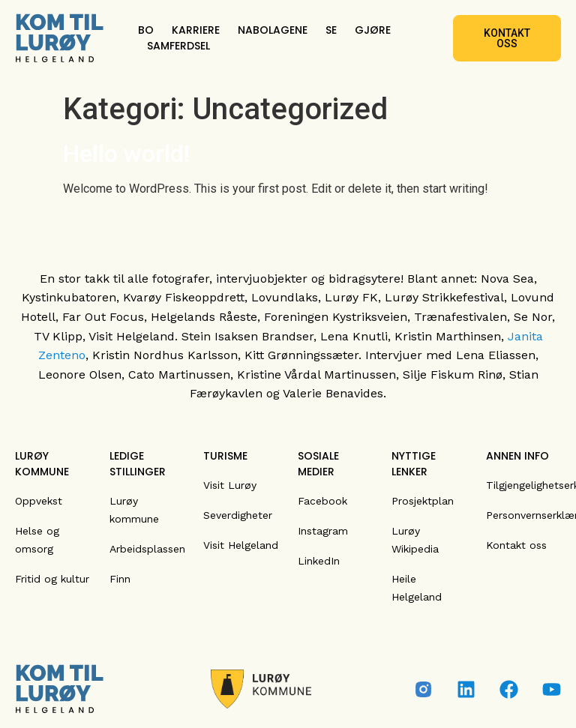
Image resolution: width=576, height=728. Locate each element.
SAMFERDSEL (178, 46)
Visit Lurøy (230, 485)
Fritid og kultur (52, 579)
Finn (120, 579)
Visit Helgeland (241, 545)
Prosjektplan (423, 501)
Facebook (322, 501)
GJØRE (373, 30)
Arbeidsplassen (147, 549)
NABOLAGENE (273, 30)
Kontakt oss (516, 545)
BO (146, 30)
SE (331, 30)
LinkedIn (319, 561)
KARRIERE (196, 30)
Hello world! (126, 154)
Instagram (323, 531)
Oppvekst (39, 501)
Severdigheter (238, 515)
